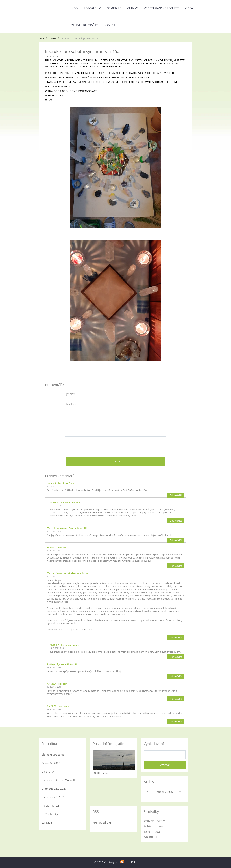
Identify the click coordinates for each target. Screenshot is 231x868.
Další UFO (48, 772)
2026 (170, 792)
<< (149, 792)
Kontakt (110, 25)
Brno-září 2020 (51, 763)
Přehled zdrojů (102, 822)
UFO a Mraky (50, 814)
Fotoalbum (92, 8)
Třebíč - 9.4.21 (50, 805)
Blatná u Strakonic (53, 755)
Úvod (74, 8)
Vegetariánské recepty (161, 8)
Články (133, 8)
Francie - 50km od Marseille (59, 780)
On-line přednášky (84, 25)
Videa (189, 8)
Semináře (114, 8)
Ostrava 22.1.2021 (53, 797)
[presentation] (115, 445)
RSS (133, 862)
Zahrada (47, 822)
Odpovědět (176, 495)
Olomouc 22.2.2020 (54, 789)
